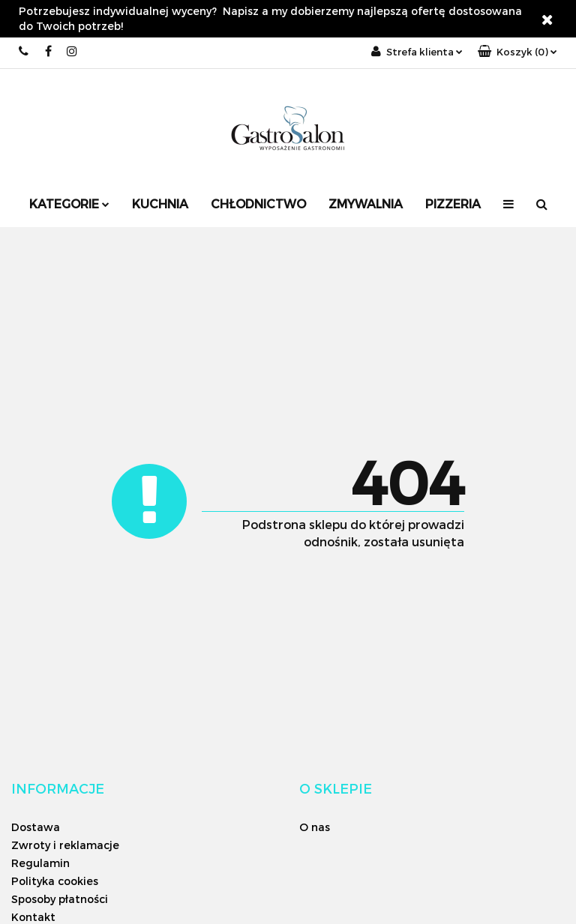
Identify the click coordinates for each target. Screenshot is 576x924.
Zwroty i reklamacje (65, 845)
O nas (315, 827)
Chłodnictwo (258, 203)
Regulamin (40, 863)
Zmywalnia (366, 203)
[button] (517, 52)
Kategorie (69, 203)
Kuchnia (160, 203)
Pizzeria (453, 203)
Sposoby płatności (60, 899)
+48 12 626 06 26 (24, 51)
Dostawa (36, 827)
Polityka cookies (55, 881)
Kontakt (33, 917)
